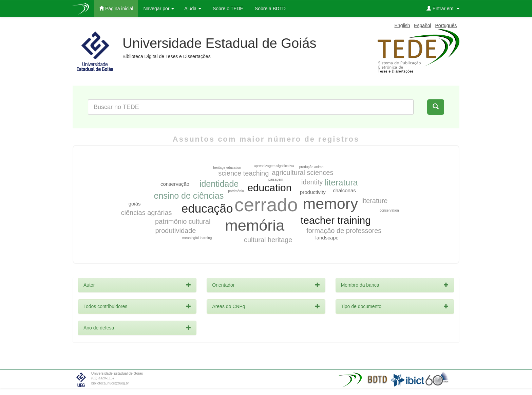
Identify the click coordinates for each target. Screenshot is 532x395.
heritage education (227, 168)
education (269, 188)
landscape (327, 238)
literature (375, 201)
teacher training (336, 220)
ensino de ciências (189, 196)
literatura (341, 182)
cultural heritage (268, 240)
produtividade (175, 231)
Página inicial (116, 8)
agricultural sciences (302, 173)
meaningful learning (197, 238)
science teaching (243, 173)
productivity (313, 192)
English (402, 25)
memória (255, 225)
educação (207, 208)
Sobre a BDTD (270, 8)
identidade (219, 184)
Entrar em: (443, 8)
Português (446, 25)
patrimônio (236, 191)
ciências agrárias (146, 213)
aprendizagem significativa (274, 166)
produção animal (312, 167)
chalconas (344, 190)
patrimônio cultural (183, 221)
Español (423, 25)
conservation (389, 210)
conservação (175, 184)
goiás (135, 204)
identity (312, 182)
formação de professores (344, 231)
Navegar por (159, 8)
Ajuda (193, 8)
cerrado (266, 205)
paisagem (276, 179)
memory (331, 204)
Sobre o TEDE (227, 8)
